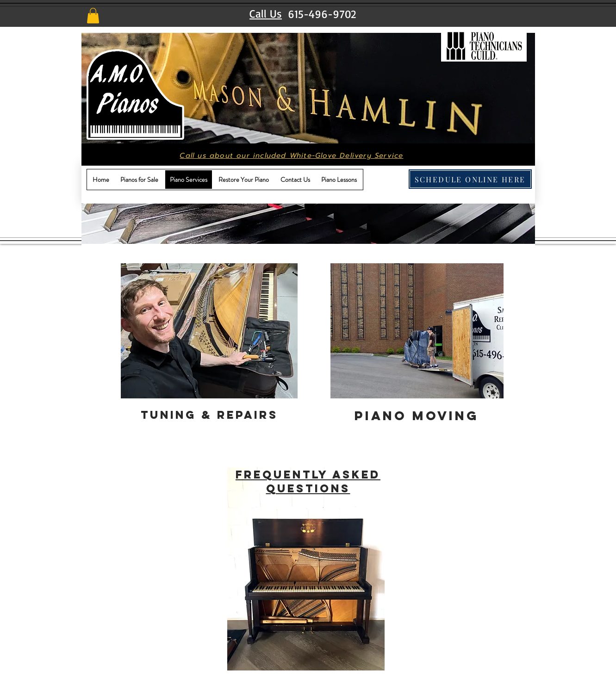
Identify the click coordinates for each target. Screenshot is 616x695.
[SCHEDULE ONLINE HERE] (470, 179)
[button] (93, 16)
